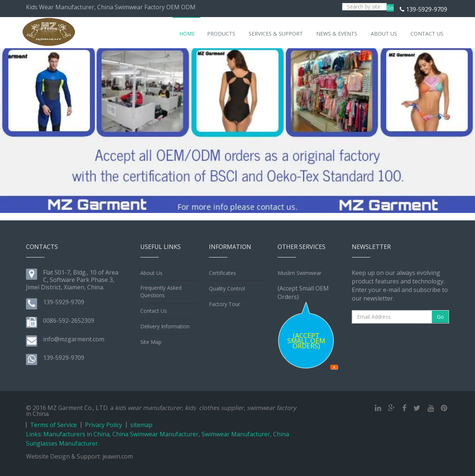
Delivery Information (165, 326)
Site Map (151, 342)
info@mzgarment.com (74, 339)
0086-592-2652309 (69, 321)
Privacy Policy (104, 425)
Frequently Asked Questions (161, 291)
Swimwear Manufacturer (236, 434)
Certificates (222, 273)
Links (33, 434)
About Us (151, 273)
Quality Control (227, 288)
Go (390, 8)
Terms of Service (53, 425)
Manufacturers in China (76, 434)
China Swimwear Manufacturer (155, 434)
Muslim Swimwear (299, 273)
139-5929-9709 (427, 9)
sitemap (141, 425)
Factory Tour (225, 304)
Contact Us (154, 311)
